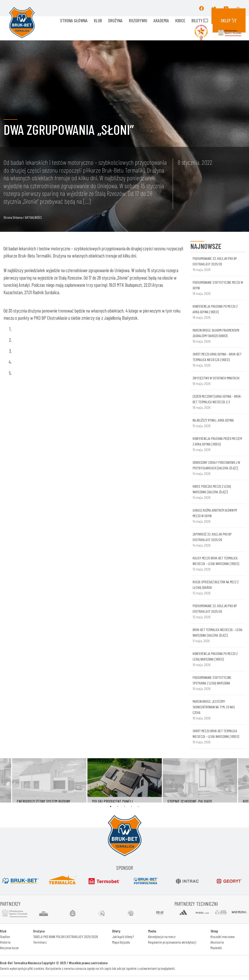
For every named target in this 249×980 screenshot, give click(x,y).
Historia (5, 942)
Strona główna (74, 20)
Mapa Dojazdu (121, 942)
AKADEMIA (161, 20)
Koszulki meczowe (223, 936)
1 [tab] (111, 806)
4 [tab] (131, 806)
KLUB (98, 20)
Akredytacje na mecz (162, 936)
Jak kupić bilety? (123, 936)
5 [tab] (138, 806)
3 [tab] (124, 806)
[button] (239, 8)
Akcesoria (217, 942)
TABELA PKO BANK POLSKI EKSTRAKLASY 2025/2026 (66, 936)
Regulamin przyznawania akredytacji (172, 942)
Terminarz (40, 942)
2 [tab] (118, 806)
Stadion (5, 936)
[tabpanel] (125, 780)
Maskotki (216, 948)
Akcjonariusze (9, 948)
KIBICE (180, 20)
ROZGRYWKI (138, 20)
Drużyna (115, 20)
